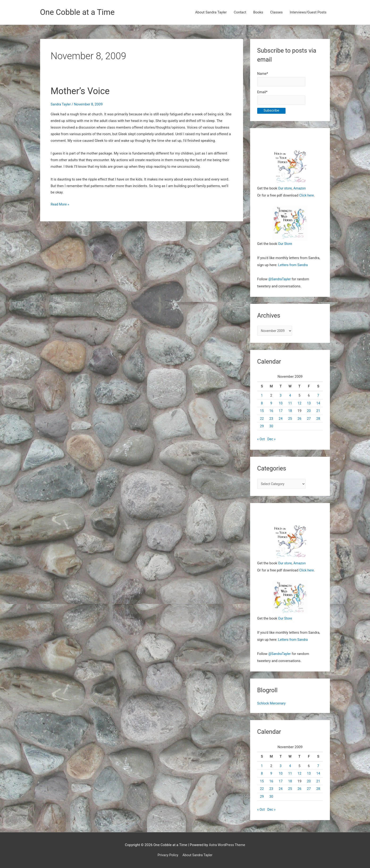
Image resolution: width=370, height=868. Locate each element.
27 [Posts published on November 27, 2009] (309, 421)
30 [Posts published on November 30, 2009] (271, 429)
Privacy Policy (167, 855)
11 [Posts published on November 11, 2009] (290, 406)
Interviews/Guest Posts (308, 13)
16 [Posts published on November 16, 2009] (271, 414)
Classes (276, 13)
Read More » (61, 205)
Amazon (301, 190)
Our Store (285, 246)
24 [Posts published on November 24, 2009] (281, 421)
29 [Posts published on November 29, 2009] (262, 429)
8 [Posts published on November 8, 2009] (262, 406)
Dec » (272, 442)
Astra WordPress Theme (227, 845)
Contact (240, 13)
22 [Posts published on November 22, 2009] (262, 421)
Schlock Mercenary (272, 707)
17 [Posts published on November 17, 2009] (281, 414)
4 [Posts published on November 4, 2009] (290, 398)
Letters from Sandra (294, 267)
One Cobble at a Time (79, 12)
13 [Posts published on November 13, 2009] (309, 406)
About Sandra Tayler (211, 13)
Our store (285, 190)
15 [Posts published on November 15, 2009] (262, 414)
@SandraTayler (280, 281)
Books (258, 13)
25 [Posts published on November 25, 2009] (290, 421)
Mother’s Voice (82, 91)
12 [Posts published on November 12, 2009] (300, 406)
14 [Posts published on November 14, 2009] (318, 406)
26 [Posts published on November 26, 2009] (300, 421)
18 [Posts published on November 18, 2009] (290, 414)
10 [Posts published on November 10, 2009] (281, 406)
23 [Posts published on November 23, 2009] (271, 421)
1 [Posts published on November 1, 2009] (262, 398)
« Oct (261, 442)
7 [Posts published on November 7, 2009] (318, 398)
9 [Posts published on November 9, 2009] (271, 406)
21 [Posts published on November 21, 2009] (318, 414)
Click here (307, 197)
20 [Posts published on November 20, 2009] (309, 414)
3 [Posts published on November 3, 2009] (281, 398)
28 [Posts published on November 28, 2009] (318, 421)
